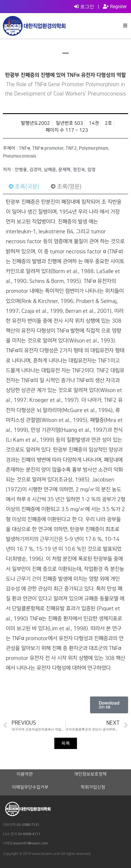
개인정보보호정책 (90, 774)
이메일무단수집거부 (30, 787)
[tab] (24, 187)
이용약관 (25, 774)
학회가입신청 (93, 787)
